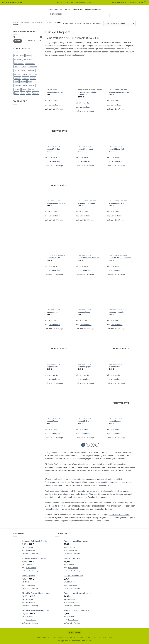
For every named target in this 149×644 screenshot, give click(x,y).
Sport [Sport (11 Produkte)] (23, 93)
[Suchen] (107, 16)
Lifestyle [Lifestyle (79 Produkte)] (23, 82)
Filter (18, 41)
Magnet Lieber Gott (116, 203)
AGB (49, 637)
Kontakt (60, 3)
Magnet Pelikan (84, 421)
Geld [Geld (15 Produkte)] (23, 70)
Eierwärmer (56, 509)
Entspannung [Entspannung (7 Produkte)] (19, 63)
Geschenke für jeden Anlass (87, 9)
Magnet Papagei (84, 367)
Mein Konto (69, 3)
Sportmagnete (60, 494)
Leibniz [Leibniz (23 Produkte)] (33, 78)
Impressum (41, 637)
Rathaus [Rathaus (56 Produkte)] (17, 89)
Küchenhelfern (84, 509)
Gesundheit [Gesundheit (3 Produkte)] (31, 70)
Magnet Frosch (115, 421)
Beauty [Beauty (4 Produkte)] (29, 55)
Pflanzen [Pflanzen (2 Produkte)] (32, 85)
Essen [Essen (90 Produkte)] (16, 67)
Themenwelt (56, 14)
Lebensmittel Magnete (104, 482)
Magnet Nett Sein (54, 149)
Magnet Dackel (53, 367)
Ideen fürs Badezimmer (119, 515)
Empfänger (66, 9)
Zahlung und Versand (103, 637)
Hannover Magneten (54, 485)
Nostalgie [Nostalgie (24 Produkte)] (17, 85)
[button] (138, 2)
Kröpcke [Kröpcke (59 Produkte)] (25, 78)
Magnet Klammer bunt (55, 92)
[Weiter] (97, 445)
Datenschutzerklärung (80, 637)
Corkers (108, 509)
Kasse (90, 3)
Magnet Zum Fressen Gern (119, 92)
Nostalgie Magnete (89, 494)
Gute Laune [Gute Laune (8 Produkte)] (33, 74)
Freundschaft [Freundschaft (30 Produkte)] (32, 67)
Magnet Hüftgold (53, 258)
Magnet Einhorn (84, 312)
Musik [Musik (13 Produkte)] (30, 82)
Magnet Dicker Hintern (87, 203)
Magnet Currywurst (85, 149)
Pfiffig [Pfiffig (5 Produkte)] (25, 85)
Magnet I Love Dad (116, 149)
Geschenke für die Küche (56, 506)
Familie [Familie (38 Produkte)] (23, 67)
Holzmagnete (124, 491)
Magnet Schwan (115, 367)
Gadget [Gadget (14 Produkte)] (17, 70)
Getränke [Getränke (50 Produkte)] (17, 74)
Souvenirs (54, 9)
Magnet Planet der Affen (56, 203)
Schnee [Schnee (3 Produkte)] (32, 89)
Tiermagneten (77, 482)
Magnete (49, 23)
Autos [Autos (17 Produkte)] (16, 55)
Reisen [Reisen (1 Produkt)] (25, 89)
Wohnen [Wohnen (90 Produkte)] (35, 93)
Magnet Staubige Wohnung (88, 258)
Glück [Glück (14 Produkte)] (25, 74)
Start (16, 23)
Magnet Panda (53, 421)
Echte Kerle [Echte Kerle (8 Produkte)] (28, 59)
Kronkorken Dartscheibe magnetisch (87, 93)
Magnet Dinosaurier (117, 312)
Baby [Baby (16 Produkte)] (22, 55)
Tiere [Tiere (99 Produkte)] (28, 93)
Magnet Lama (52, 312)
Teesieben (126, 506)
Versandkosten (80, 3)
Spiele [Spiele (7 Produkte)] (16, 93)
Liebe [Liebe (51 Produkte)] (16, 82)
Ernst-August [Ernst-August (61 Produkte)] (30, 63)
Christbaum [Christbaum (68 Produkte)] (18, 59)
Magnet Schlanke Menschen (120, 258)
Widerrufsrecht (60, 637)
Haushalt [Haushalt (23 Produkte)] (17, 78)
